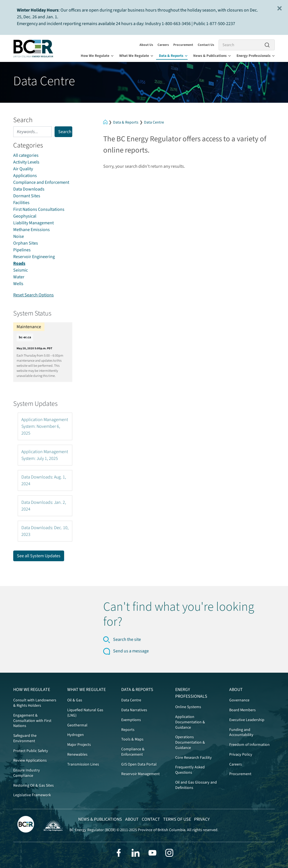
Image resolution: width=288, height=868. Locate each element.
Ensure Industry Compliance (27, 773)
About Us (146, 45)
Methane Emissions (31, 230)
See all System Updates (39, 556)
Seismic (21, 270)
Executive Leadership (247, 720)
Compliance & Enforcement (133, 752)
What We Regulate (136, 56)
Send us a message (131, 651)
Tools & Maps (132, 739)
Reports (128, 730)
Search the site (127, 639)
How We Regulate (97, 56)
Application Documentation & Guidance (190, 722)
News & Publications (212, 56)
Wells (18, 284)
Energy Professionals (256, 56)
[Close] (280, 9)
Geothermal (77, 725)
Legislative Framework (32, 795)
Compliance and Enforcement (41, 182)
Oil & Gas (75, 700)
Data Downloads (29, 189)
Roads (19, 263)
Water (19, 277)
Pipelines (22, 250)
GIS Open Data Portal (139, 764)
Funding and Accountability (241, 732)
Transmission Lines (83, 764)
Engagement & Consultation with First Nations (32, 721)
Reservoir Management (140, 774)
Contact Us (206, 45)
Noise (19, 236)
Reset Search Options (33, 295)
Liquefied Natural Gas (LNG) (85, 713)
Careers (163, 45)
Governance (239, 700)
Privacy (202, 819)
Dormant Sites (27, 196)
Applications (25, 176)
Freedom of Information (249, 745)
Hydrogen (76, 735)
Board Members (242, 710)
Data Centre (154, 122)
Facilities (21, 203)
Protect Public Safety (31, 751)
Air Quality (23, 169)
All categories (26, 155)
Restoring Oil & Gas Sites (33, 786)
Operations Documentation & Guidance (190, 742)
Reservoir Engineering (34, 257)
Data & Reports (173, 56)
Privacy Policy (241, 755)
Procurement (183, 45)
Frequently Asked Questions (190, 770)
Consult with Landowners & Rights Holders (35, 703)
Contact (151, 819)
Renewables (77, 755)
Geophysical (25, 216)
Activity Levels (26, 162)
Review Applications (30, 760)
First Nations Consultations (39, 209)
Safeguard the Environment (25, 738)
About (236, 690)
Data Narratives (134, 710)
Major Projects (79, 745)
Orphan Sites (26, 243)
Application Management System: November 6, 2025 (45, 426)
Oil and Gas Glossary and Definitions (196, 785)
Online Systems (188, 707)
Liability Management (33, 223)
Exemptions (131, 720)
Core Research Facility (193, 758)
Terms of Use (177, 819)
